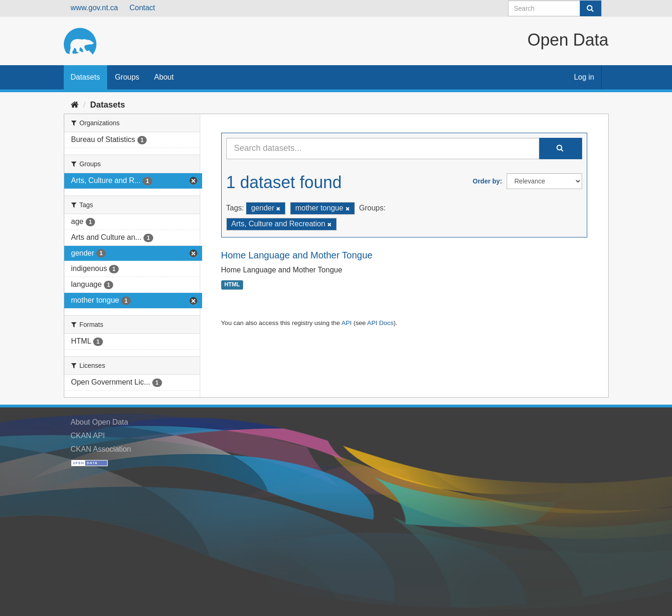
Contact (142, 8)
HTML (232, 285)
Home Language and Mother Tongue (297, 255)
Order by (486, 181)
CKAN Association (101, 449)
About (164, 77)
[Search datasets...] (383, 149)
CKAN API (88, 436)
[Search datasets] (555, 8)
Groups (127, 77)
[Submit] (591, 8)
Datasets (85, 77)
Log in (584, 77)
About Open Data (100, 422)
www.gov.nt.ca (95, 8)
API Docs (380, 323)
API (346, 323)
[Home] (75, 105)
